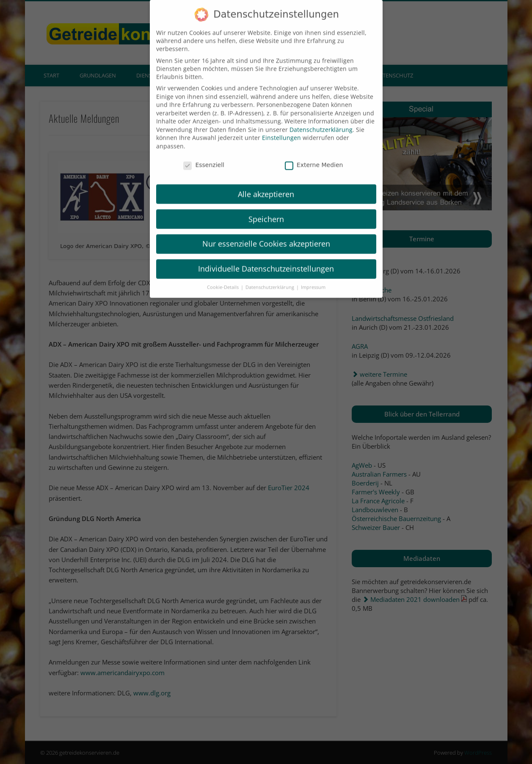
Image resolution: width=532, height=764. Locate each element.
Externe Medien (314, 153)
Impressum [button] (313, 276)
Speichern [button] (266, 207)
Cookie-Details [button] (223, 276)
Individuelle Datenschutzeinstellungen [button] (266, 257)
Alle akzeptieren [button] (266, 182)
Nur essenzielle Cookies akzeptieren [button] (266, 232)
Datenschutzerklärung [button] (270, 276)
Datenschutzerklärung (321, 118)
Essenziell (204, 153)
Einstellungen (281, 126)
